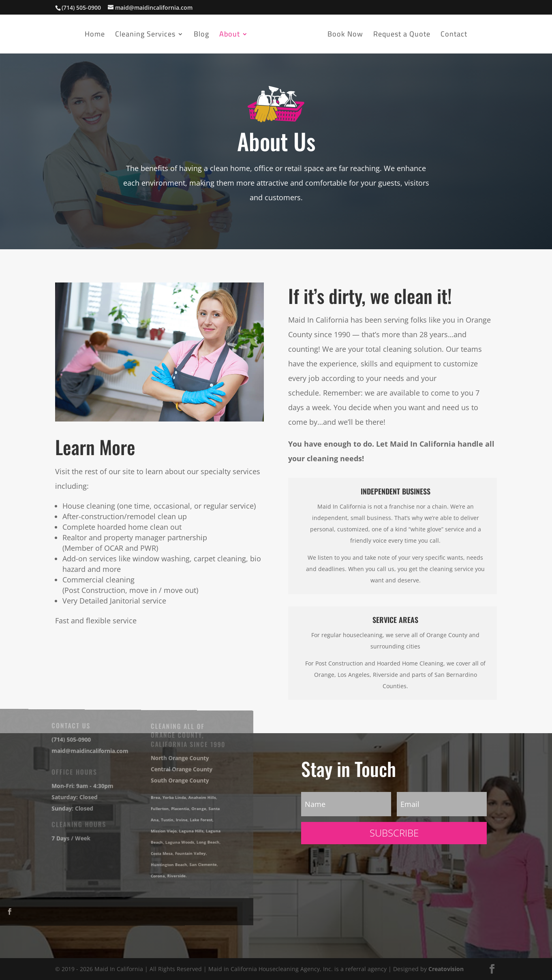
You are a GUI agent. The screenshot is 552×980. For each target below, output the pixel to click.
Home (95, 36)
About (230, 36)
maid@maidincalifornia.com (85, 752)
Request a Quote (402, 36)
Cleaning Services (145, 36)
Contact (454, 36)
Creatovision (446, 969)
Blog (201, 36)
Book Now (345, 36)
